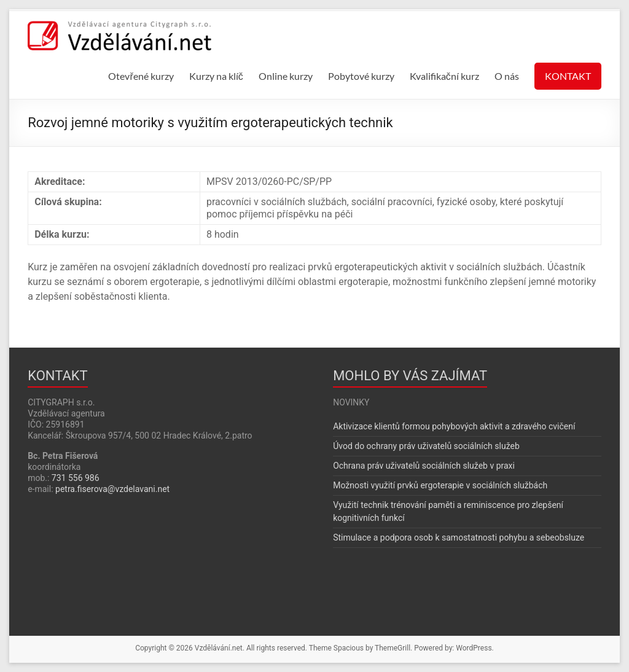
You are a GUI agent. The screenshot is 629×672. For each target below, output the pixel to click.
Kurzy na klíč (216, 76)
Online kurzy (286, 76)
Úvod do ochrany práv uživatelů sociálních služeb (426, 446)
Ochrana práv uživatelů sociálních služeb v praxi (424, 466)
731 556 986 (76, 478)
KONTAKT (568, 76)
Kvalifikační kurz (444, 76)
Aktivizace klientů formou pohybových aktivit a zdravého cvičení (454, 426)
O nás (507, 76)
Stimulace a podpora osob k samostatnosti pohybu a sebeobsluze (459, 537)
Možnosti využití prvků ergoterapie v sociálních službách (440, 485)
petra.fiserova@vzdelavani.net (112, 489)
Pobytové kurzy (361, 76)
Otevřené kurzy (141, 76)
